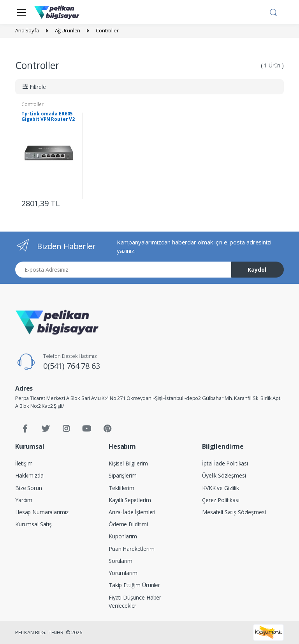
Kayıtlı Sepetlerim (130, 500)
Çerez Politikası (221, 500)
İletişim (24, 463)
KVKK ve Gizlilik (221, 488)
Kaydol (257, 270)
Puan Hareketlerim (132, 549)
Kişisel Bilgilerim (128, 463)
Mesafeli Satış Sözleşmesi (234, 512)
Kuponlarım (123, 536)
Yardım (24, 500)
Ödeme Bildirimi (128, 524)
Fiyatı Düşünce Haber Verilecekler (135, 602)
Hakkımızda (29, 475)
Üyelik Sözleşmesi (224, 475)
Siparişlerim (123, 475)
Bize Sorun (29, 488)
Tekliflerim (121, 488)
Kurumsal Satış (33, 524)
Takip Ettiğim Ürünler (134, 585)
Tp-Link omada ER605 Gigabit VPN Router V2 (48, 117)
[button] (273, 11)
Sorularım (120, 561)
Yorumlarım (123, 573)
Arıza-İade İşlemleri (132, 512)
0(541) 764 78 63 (72, 366)
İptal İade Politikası (225, 463)
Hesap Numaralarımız (42, 512)
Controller (33, 104)
